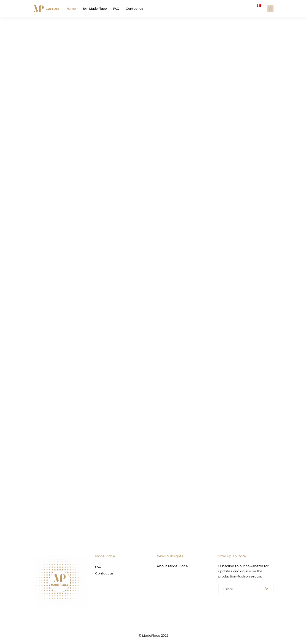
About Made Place (172, 566)
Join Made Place (96, 9)
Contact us (136, 9)
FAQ (118, 9)
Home (73, 9)
